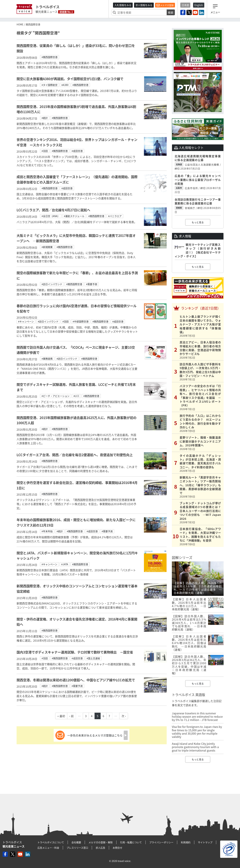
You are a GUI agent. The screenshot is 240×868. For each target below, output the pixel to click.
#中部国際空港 (81, 321)
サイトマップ (205, 842)
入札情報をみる (123, 5)
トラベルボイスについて (51, 842)
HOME (20, 24)
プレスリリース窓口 (77, 848)
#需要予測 (92, 284)
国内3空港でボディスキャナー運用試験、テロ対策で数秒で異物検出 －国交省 (75, 652)
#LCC (76, 396)
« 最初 (61, 716)
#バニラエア (115, 216)
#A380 (65, 85)
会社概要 (76, 842)
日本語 (185, 5)
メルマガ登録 (165, 5)
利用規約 (186, 842)
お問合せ (117, 848)
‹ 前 (72, 716)
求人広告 (100, 848)
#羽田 (45, 151)
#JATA (65, 564)
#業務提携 (47, 359)
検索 (171, 12)
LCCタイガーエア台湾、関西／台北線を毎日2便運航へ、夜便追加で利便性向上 (75, 455)
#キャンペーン (26, 321)
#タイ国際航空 (50, 85)
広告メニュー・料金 (48, 848)
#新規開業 (47, 247)
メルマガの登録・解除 (101, 842)
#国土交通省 (93, 658)
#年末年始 (47, 531)
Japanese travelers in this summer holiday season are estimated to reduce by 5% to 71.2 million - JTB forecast (197, 716)
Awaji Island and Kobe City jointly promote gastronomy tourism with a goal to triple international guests (195, 747)
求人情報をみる (144, 5)
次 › (124, 716)
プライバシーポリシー (161, 842)
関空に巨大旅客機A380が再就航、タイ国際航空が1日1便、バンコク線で (70, 79)
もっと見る (198, 222)
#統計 (45, 118)
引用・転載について (131, 842)
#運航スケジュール (74, 216)
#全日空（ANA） (51, 216)
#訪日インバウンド (52, 284)
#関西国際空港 (50, 57)
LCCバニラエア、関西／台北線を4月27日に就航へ (55, 210)
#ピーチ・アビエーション (56, 396)
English (199, 5)
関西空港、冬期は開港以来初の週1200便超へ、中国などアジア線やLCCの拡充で (76, 680)
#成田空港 (77, 151)
